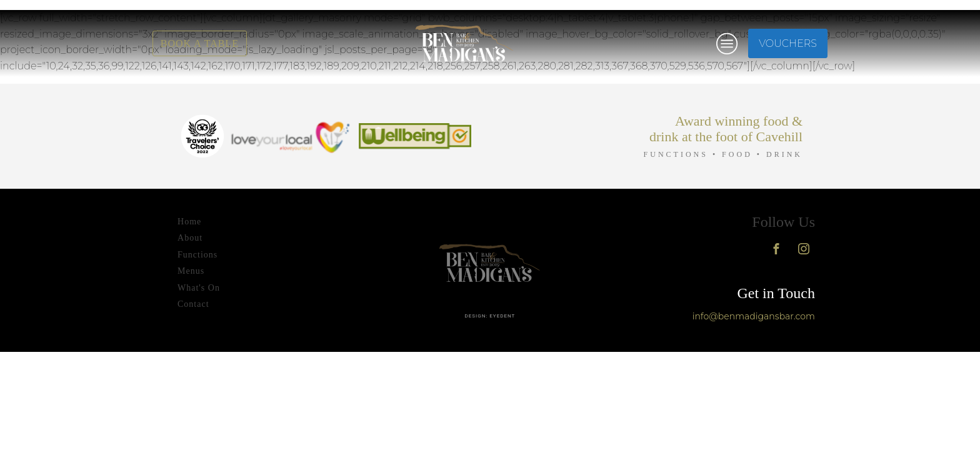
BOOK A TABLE (200, 43)
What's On (199, 288)
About (190, 238)
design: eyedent (490, 316)
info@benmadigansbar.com (754, 316)
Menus (191, 271)
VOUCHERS (788, 43)
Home (189, 222)
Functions (197, 255)
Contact (193, 304)
